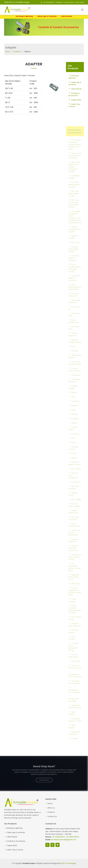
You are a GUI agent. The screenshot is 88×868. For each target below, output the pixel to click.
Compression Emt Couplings (74, 696)
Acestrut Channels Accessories (73, 553)
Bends (74, 414)
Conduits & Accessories (74, 98)
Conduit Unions (73, 433)
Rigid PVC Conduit (73, 242)
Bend (73, 351)
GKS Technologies (69, 863)
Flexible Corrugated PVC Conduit (75, 234)
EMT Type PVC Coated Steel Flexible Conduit (74, 208)
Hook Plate (75, 406)
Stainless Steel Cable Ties (75, 629)
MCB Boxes (76, 588)
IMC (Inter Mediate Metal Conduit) (74, 189)
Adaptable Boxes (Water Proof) (74, 582)
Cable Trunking (72, 605)
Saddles (74, 410)
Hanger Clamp (73, 499)
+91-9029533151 (47, 2)
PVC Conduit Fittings (75, 623)
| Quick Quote (79, 2)
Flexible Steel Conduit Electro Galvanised (75, 160)
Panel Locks (76, 666)
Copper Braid (76, 103)
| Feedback (59, 2)
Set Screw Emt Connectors (75, 671)
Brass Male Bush (74, 332)
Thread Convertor (73, 339)
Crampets (75, 438)
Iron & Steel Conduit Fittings (75, 367)
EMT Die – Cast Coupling (74, 510)
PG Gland (75, 355)
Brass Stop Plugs (74, 319)
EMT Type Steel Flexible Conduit (74, 198)
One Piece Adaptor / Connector (74, 263)
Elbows (74, 397)
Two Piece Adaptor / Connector (74, 283)
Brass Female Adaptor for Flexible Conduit (75, 273)
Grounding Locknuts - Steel (75, 724)
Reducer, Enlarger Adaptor (75, 346)
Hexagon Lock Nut (73, 453)
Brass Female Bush (73, 326)
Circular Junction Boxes (74, 374)
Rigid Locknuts (72, 718)
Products (17, 52)
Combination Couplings (74, 705)
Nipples (74, 462)
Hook (73, 443)
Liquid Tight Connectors (74, 738)
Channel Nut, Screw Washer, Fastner (75, 562)
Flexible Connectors (73, 516)
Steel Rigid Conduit (74, 181)
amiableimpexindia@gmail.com (64, 840)
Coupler (74, 743)
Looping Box (76, 380)
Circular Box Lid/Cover (74, 385)
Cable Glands (67, 16)
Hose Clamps (72, 642)
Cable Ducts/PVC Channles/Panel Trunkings (75, 614)
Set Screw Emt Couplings (74, 687)
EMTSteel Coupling (73, 492)
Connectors (76, 487)
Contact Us (44, 779)
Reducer (75, 419)
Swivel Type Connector (74, 306)
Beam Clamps (72, 731)
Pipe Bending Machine (75, 361)
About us (51, 808)
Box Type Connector (73, 299)
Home (8, 52)
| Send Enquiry (68, 2)
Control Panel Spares (73, 660)
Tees (73, 401)
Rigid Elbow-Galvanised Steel (75, 711)
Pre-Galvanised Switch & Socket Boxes (75, 572)
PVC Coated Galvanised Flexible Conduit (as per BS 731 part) (75, 149)
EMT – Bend (76, 473)
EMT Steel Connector (74, 523)
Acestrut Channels (73, 545)
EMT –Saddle (76, 504)
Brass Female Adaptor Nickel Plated (75, 292)
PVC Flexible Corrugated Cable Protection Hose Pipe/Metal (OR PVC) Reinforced (75, 222)
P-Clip (74, 458)
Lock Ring (75, 423)
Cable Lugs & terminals (47, 16)
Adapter (74, 427)
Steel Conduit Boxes (74, 529)
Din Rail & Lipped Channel (74, 468)
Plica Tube (75, 247)
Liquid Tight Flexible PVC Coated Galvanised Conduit (74, 171)
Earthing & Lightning (24, 16)
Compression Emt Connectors (75, 680)
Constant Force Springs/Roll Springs (74, 651)
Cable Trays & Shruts (74, 109)
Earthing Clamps (73, 636)
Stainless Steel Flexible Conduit (73, 254)
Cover (74, 447)
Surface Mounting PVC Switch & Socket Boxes (75, 596)
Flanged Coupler (73, 392)
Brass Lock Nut (74, 313)
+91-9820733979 (72, 837)
